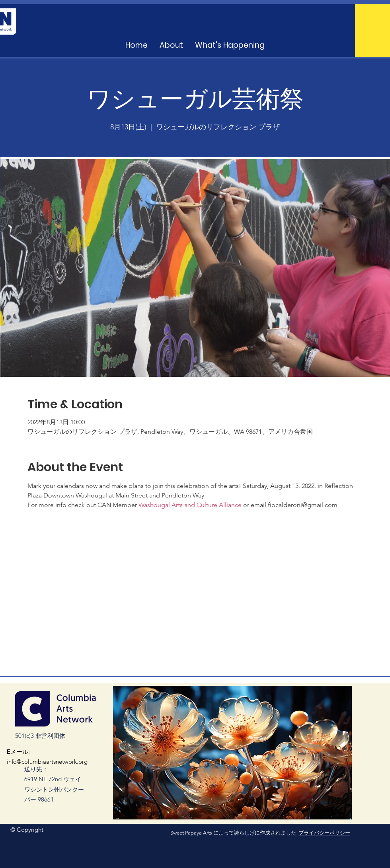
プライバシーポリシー (324, 833)
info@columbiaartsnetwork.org (47, 762)
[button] (230, 45)
